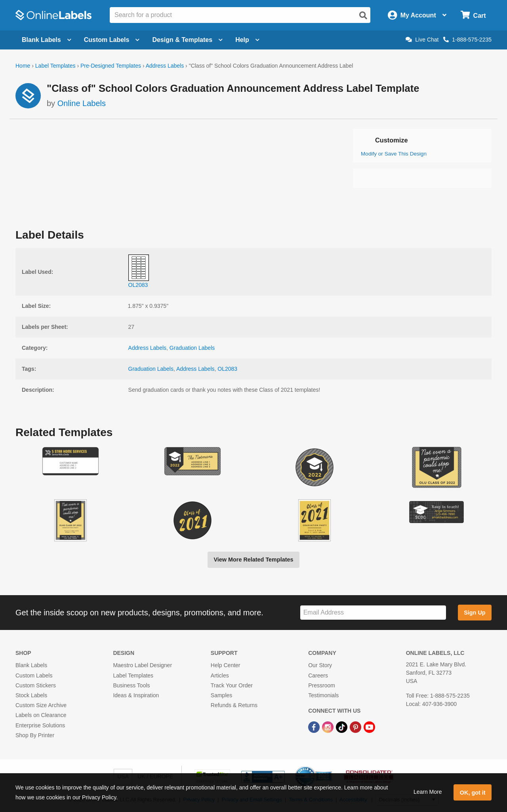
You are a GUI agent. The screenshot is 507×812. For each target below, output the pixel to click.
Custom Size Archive (41, 705)
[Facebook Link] (315, 727)
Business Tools (131, 685)
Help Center (226, 665)
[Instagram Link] (329, 727)
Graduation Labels (192, 348)
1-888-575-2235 (467, 40)
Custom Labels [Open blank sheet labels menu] (112, 40)
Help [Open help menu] (247, 40)
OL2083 (227, 369)
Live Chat (422, 40)
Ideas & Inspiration (136, 695)
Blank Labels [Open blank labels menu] (47, 40)
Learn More (428, 792)
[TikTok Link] (342, 727)
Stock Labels (31, 695)
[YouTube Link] (369, 727)
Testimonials (323, 695)
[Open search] (363, 15)
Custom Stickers (36, 685)
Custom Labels (34, 675)
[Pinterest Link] (356, 727)
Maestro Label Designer (142, 665)
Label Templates (55, 66)
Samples (221, 695)
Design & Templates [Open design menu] (187, 40)
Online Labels (82, 103)
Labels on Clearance (41, 715)
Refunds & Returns (234, 705)
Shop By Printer (35, 735)
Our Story (320, 665)
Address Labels (165, 66)
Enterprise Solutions (40, 725)
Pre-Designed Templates (111, 66)
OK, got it (473, 793)
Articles (220, 675)
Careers (318, 675)
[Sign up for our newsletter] (373, 613)
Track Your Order (232, 685)
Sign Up (475, 613)
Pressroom (322, 685)
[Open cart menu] (473, 15)
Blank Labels (31, 665)
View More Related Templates (253, 560)
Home (23, 66)
